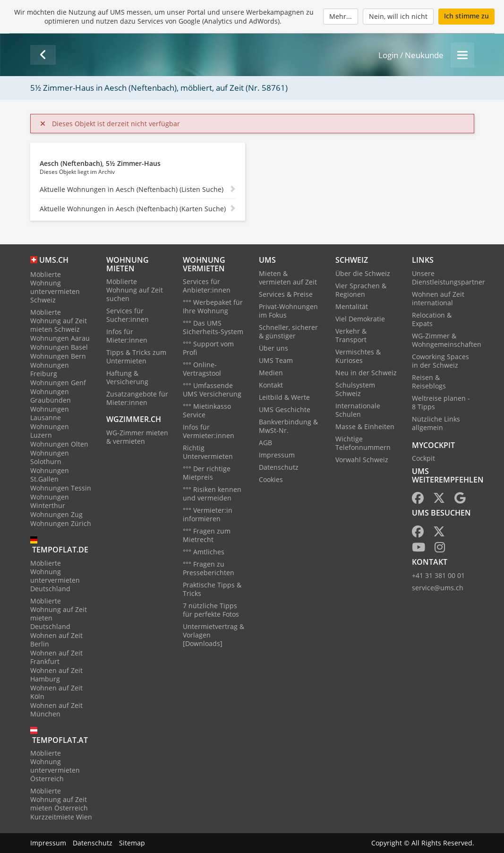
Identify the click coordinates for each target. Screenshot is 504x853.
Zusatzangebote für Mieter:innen (137, 398)
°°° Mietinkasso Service (207, 410)
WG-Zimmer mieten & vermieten (137, 437)
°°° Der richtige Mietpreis (207, 473)
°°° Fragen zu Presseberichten (209, 568)
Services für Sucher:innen (128, 315)
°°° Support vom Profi (208, 348)
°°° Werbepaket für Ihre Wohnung (213, 306)
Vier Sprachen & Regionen (361, 290)
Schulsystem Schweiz (355, 389)
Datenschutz (279, 467)
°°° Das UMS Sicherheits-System (213, 327)
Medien (271, 373)
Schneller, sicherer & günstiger (288, 332)
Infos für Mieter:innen (127, 336)
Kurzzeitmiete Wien (61, 817)
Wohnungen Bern (58, 356)
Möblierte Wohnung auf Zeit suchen (135, 290)
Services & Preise (286, 294)
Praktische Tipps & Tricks (212, 589)
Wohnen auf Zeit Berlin (56, 640)
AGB (265, 443)
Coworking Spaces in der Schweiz (440, 361)
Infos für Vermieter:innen (209, 431)
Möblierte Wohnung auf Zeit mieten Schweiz (59, 321)
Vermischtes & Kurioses (358, 356)
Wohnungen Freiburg (50, 369)
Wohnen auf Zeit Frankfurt (56, 657)
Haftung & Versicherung (127, 377)
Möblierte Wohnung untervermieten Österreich (55, 766)
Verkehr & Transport (351, 335)
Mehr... (341, 16)
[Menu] (462, 55)
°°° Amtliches (204, 552)
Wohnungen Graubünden (51, 396)
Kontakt (271, 385)
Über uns (273, 348)
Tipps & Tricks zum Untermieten (136, 357)
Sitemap (132, 843)
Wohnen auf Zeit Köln (56, 692)
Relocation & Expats (432, 319)
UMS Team (276, 360)
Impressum (277, 455)
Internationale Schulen (358, 410)
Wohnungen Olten (59, 444)
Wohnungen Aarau (60, 338)
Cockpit (423, 458)
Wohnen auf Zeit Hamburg (56, 675)
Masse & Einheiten (365, 426)
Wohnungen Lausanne (50, 413)
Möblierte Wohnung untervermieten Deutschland (55, 576)
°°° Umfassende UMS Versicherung (212, 390)
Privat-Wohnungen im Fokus (288, 311)
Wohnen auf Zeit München (56, 710)
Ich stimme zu (466, 16)
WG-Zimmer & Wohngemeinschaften (447, 340)
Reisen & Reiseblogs (429, 382)
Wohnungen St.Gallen (50, 475)
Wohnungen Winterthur (50, 501)
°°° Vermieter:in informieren (208, 514)
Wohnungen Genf (58, 383)
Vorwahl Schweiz (362, 460)
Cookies (271, 479)
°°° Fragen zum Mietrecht (207, 535)
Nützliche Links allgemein (436, 423)
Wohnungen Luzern (50, 431)
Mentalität (352, 306)
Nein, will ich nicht (398, 16)
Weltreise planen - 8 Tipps (441, 402)
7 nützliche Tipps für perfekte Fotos (211, 610)
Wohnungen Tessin (61, 488)
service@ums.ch (438, 588)
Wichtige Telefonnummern (363, 443)
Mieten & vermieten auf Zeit (288, 278)
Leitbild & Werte (284, 397)
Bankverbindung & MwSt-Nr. (288, 426)
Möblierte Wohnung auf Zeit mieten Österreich (59, 799)
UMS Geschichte (285, 409)
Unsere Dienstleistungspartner (448, 278)
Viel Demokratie (360, 319)
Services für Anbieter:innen (207, 286)
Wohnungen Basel (59, 347)
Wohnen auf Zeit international (438, 298)
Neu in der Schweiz (366, 373)
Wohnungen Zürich (61, 523)
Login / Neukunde (411, 55)
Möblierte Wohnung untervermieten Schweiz (55, 287)
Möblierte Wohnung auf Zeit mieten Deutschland (59, 614)
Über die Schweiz (363, 273)
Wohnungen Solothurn (50, 457)
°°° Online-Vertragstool (202, 369)
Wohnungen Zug (56, 514)
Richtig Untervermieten (208, 452)
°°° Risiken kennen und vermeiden (212, 494)
